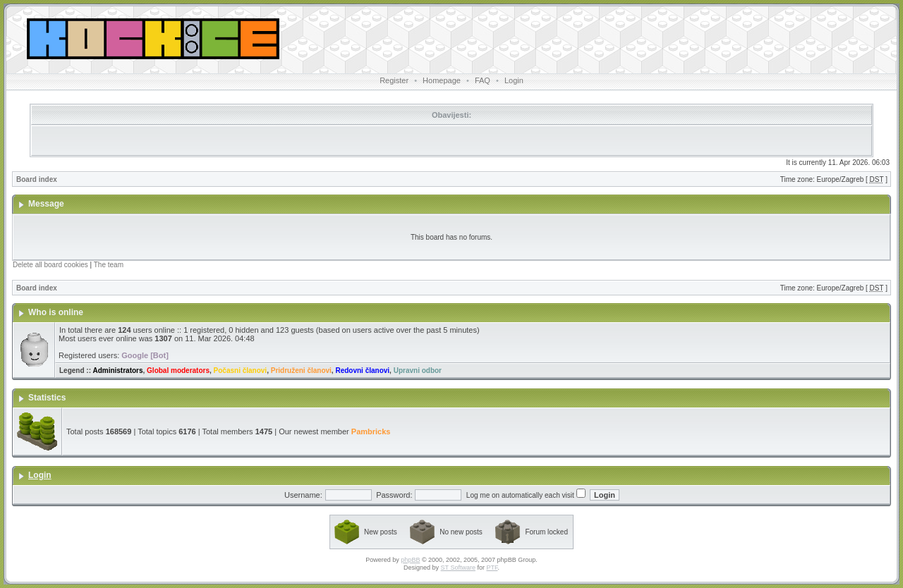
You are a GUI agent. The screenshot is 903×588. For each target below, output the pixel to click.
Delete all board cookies (50, 265)
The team (109, 265)
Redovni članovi (362, 370)
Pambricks (371, 431)
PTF (492, 568)
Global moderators (178, 370)
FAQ (483, 80)
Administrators (117, 370)
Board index (37, 179)
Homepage (442, 80)
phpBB (410, 560)
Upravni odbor (418, 370)
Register (394, 80)
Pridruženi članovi (301, 370)
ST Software (458, 568)
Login (514, 80)
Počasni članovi (241, 370)
